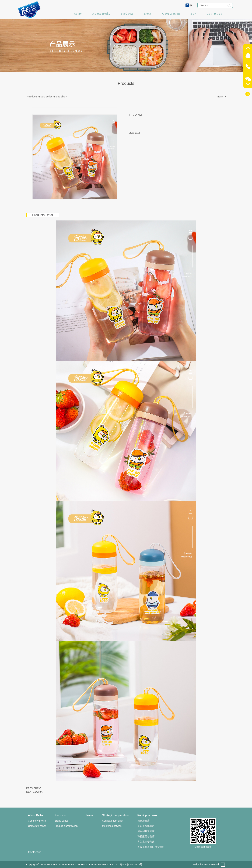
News (148, 14)
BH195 (37, 788)
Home (78, 14)
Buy (193, 14)
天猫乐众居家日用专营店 (151, 847)
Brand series (46, 97)
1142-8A (38, 792)
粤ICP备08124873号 (131, 864)
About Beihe (101, 14)
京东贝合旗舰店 (146, 826)
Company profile (37, 821)
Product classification (66, 826)
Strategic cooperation (115, 815)
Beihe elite (60, 97)
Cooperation (171, 14)
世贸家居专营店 (146, 842)
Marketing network (112, 826)
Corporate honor (37, 826)
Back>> (222, 97)
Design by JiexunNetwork (206, 864)
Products (127, 14)
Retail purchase (147, 815)
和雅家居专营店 (146, 836)
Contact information (113, 821)
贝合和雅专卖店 (146, 831)
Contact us (214, 14)
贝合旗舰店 (143, 821)
